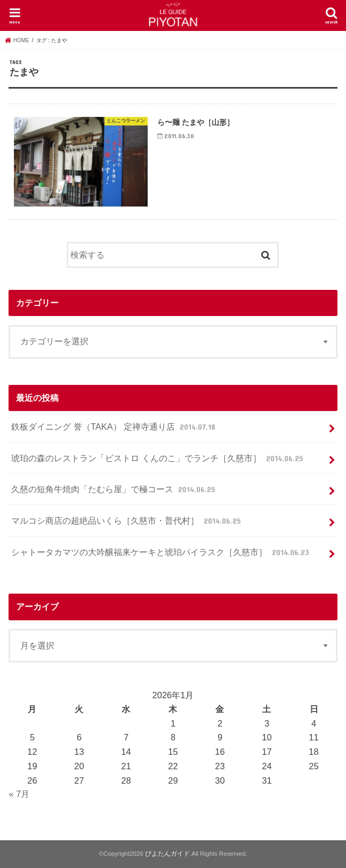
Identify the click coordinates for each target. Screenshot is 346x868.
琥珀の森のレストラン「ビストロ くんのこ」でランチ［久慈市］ (158, 458)
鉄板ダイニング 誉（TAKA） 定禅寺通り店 (114, 427)
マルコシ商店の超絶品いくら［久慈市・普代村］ (127, 520)
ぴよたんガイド (167, 854)
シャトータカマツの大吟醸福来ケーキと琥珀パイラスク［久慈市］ (161, 552)
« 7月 (19, 794)
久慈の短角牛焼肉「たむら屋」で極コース (114, 489)
